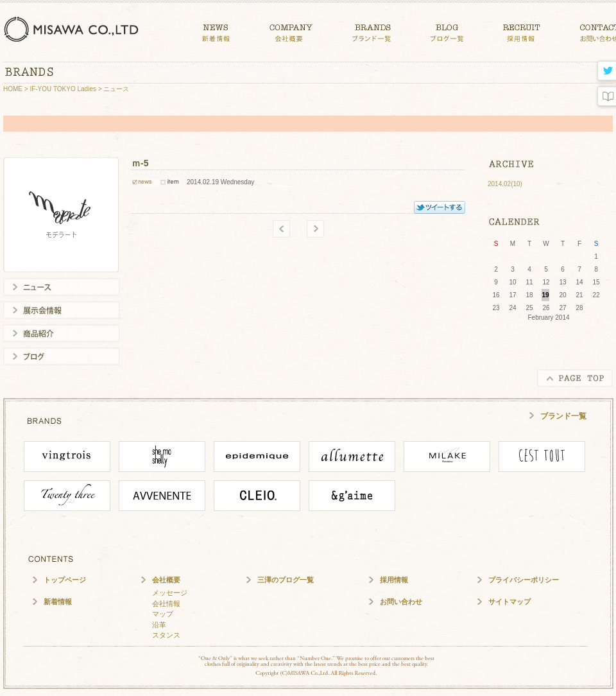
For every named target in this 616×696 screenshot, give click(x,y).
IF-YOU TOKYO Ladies (63, 89)
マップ (163, 614)
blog (605, 97)
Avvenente (162, 496)
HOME (13, 89)
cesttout (542, 457)
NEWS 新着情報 (216, 30)
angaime (352, 496)
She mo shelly (162, 457)
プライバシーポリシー (524, 580)
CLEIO (257, 496)
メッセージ (170, 593)
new (315, 229)
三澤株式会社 (73, 29)
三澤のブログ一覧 (286, 580)
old (281, 229)
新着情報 (58, 602)
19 (545, 295)
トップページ (65, 580)
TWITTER (440, 207)
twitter (605, 72)
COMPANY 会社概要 (291, 30)
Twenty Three (67, 496)
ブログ (62, 356)
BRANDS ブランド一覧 (372, 30)
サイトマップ (509, 602)
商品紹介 (62, 333)
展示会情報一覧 (62, 310)
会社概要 (166, 580)
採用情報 (394, 580)
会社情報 (166, 604)
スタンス (166, 635)
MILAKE (447, 457)
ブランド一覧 (563, 416)
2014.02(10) (505, 184)
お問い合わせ (401, 602)
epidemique (257, 457)
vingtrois (67, 457)
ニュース (116, 89)
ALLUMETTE (352, 457)
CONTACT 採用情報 (522, 30)
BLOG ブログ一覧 (447, 30)
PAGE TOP (575, 378)
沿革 (159, 625)
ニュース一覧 (62, 287)
